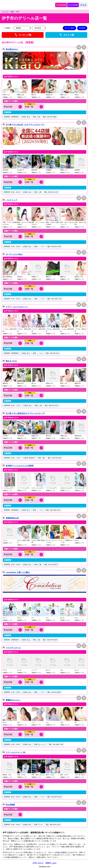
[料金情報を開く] (13, 107)
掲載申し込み (51, 863)
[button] (44, 63)
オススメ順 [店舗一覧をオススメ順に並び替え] (66, 35)
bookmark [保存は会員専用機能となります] (84, 47)
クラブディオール (13, 648)
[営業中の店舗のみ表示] (4, 28)
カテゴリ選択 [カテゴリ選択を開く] (69, 28)
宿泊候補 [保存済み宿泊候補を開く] (61, 5)
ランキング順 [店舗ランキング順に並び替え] (23, 35)
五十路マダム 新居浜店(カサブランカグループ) (25, 413)
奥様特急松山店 (12, 518)
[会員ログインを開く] (83, 5)
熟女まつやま (11, 361)
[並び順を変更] (22, 28)
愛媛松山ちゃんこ (13, 700)
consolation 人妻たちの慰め (18, 572)
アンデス (5, 12)
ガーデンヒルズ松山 (14, 254)
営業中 (7, 28)
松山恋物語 (10, 805)
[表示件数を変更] (39, 28)
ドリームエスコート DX (16, 752)
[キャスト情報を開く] (34, 107)
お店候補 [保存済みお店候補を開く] (73, 5)
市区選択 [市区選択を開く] (82, 28)
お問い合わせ (38, 863)
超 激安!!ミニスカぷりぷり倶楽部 (20, 466)
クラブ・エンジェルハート (17, 307)
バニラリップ (11, 200)
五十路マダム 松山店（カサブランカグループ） (25, 125)
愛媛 (12, 12)
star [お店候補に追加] (79, 47)
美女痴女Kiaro (12, 49)
